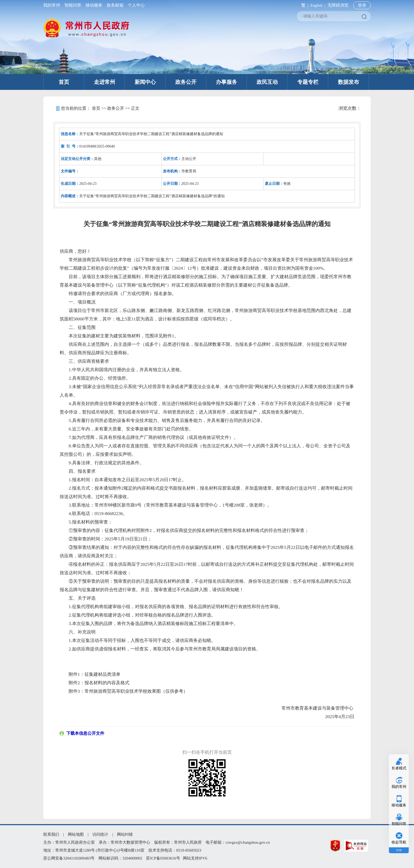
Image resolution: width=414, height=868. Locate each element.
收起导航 (399, 842)
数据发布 (349, 82)
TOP (399, 850)
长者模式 (399, 768)
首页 (64, 82)
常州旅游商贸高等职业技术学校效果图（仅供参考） (136, 691)
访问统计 (100, 834)
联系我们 (51, 834)
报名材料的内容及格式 (107, 683)
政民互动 (267, 82)
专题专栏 (308, 82)
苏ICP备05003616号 (163, 858)
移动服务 (94, 5)
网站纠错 (125, 834)
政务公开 (186, 82)
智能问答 (73, 5)
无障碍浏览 (338, 5)
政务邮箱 (115, 5)
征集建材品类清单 (102, 674)
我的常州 (53, 5)
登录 (362, 5)
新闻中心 (145, 82)
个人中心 (135, 5)
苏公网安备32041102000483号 (69, 858)
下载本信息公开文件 (85, 733)
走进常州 (105, 82)
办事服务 (227, 82)
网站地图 (76, 834)
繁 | (304, 5)
